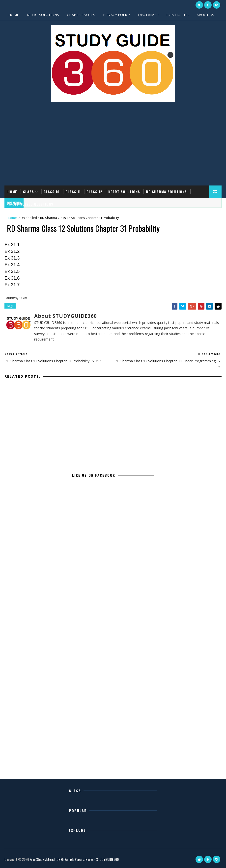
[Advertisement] (113, 146)
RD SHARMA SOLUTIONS (166, 192)
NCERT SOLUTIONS (43, 15)
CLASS (28, 192)
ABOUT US (205, 15)
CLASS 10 (52, 192)
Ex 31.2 (12, 251)
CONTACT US (178, 15)
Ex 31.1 (12, 245)
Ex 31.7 (12, 285)
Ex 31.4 (12, 265)
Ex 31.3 (12, 258)
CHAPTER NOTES (81, 15)
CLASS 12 (94, 192)
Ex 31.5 (12, 271)
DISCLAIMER (148, 15)
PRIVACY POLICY (117, 15)
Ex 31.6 (12, 278)
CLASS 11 (73, 192)
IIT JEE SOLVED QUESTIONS (30, 204)
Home (12, 192)
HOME (14, 15)
